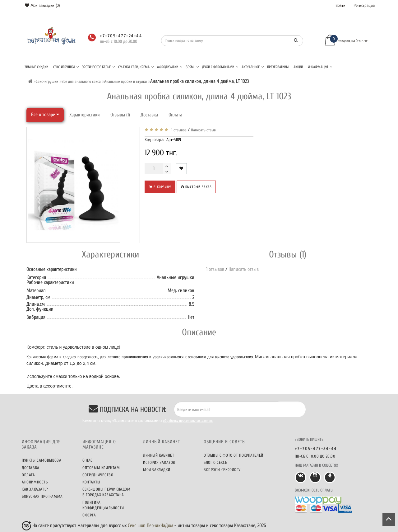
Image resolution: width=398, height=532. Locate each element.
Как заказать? (35, 489)
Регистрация (364, 5)
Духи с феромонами (220, 67)
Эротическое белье (99, 67)
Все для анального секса (81, 81)
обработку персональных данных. (188, 421)
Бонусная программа (42, 496)
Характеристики (85, 115)
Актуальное (253, 67)
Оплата (175, 115)
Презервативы (278, 67)
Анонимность (35, 482)
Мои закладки (157, 470)
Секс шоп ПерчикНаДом (150, 525)
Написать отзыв (203, 130)
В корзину (160, 187)
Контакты (91, 482)
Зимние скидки (36, 67)
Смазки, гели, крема (136, 67)
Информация (320, 67)
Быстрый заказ (196, 187)
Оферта (89, 515)
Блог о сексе (215, 462)
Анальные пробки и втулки (125, 81)
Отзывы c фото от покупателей (234, 455)
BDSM (192, 67)
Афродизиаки (170, 67)
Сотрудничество (98, 475)
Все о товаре (45, 115)
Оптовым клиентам (101, 468)
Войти (340, 5)
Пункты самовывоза (42, 460)
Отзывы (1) (120, 115)
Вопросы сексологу (222, 470)
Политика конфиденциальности (103, 505)
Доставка (149, 115)
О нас (88, 460)
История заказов (159, 462)
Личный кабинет (159, 455)
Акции (298, 67)
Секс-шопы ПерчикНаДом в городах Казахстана (106, 492)
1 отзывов (178, 130)
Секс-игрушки (66, 67)
